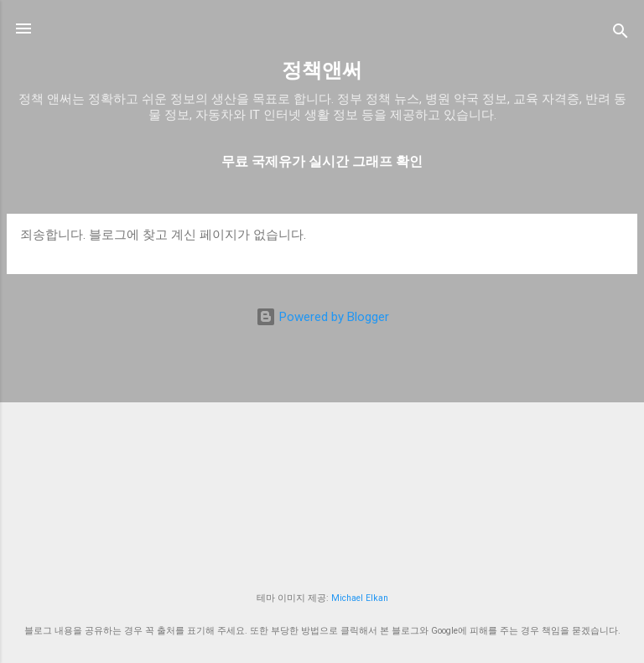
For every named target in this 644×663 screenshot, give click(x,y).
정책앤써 (322, 70)
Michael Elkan (360, 598)
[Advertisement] (322, 458)
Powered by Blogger (322, 317)
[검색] (621, 34)
